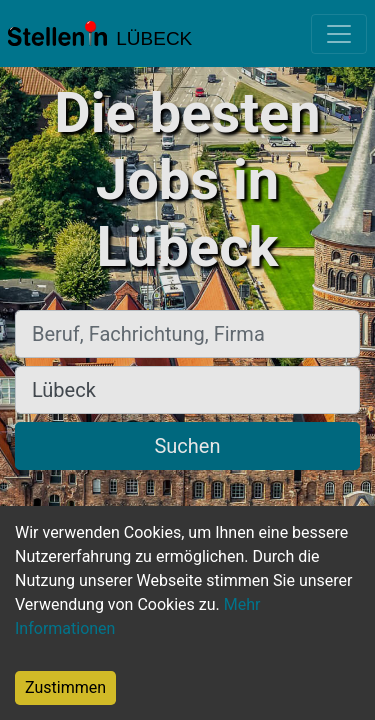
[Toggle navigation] (339, 34)
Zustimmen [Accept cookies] (65, 687)
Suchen (187, 446)
